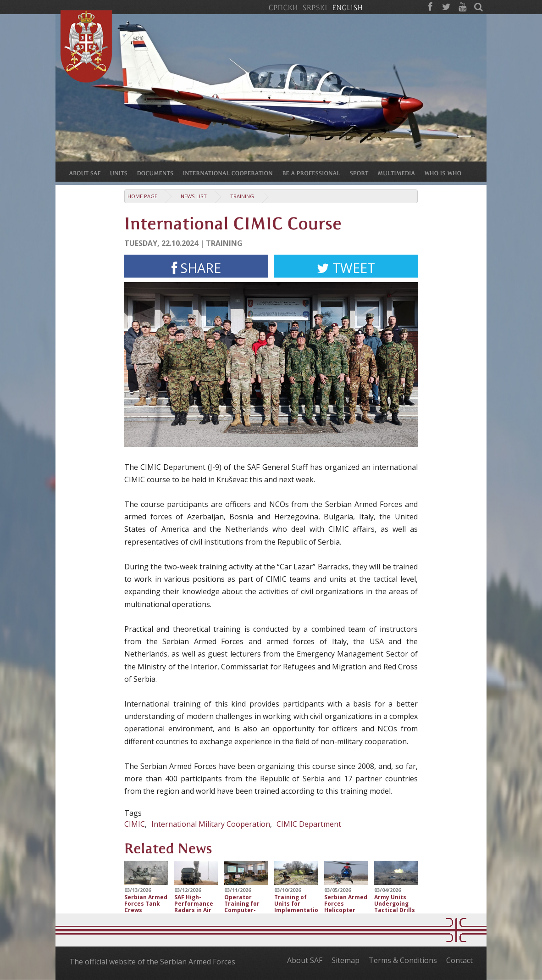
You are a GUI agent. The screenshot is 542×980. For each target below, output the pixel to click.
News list (194, 196)
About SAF (305, 960)
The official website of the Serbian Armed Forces (152, 962)
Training (242, 196)
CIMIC (135, 824)
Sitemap (346, 960)
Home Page (142, 196)
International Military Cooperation (211, 824)
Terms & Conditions (403, 960)
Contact (459, 960)
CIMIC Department (309, 824)
